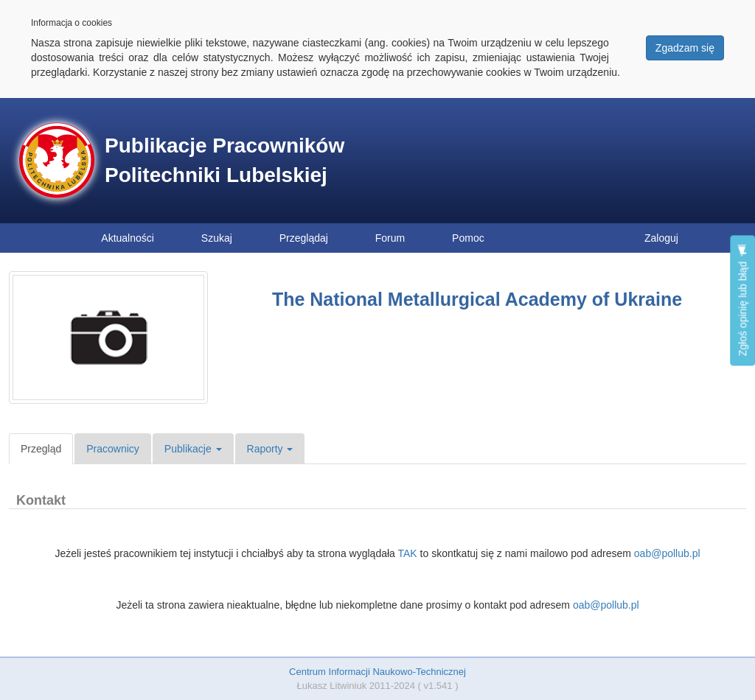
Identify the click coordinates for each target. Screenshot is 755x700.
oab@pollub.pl (667, 553)
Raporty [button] (270, 449)
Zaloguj (661, 238)
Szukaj (217, 238)
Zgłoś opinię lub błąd (742, 300)
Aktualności (128, 238)
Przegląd (41, 449)
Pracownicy (113, 449)
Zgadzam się (685, 48)
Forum (390, 238)
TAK (407, 553)
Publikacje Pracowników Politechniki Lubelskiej (225, 160)
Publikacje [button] (193, 449)
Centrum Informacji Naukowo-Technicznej (377, 672)
